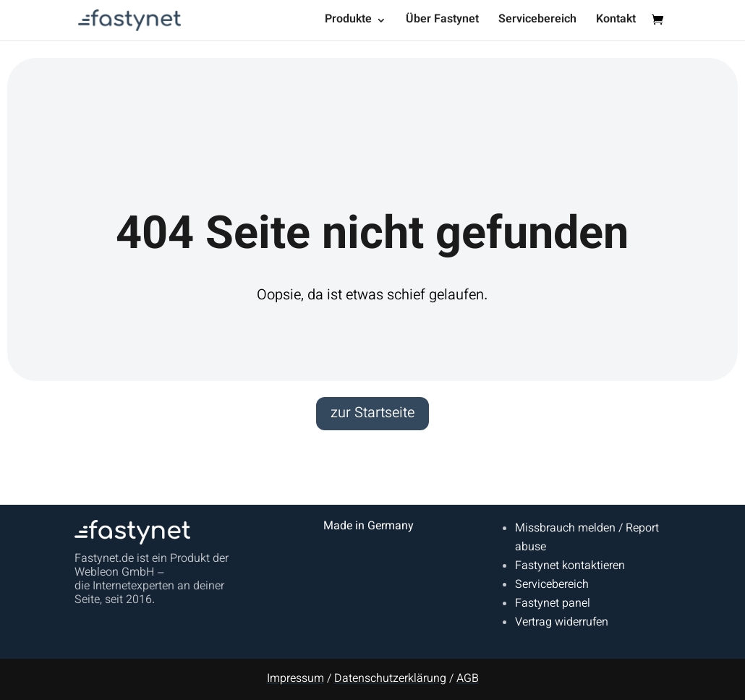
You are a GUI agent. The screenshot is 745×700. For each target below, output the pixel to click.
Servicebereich (537, 22)
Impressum (295, 679)
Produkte (348, 22)
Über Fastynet (442, 22)
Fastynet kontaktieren (570, 567)
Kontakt (616, 22)
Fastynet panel (553, 604)
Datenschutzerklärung (390, 679)
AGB (468, 679)
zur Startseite (372, 414)
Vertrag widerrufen (562, 623)
